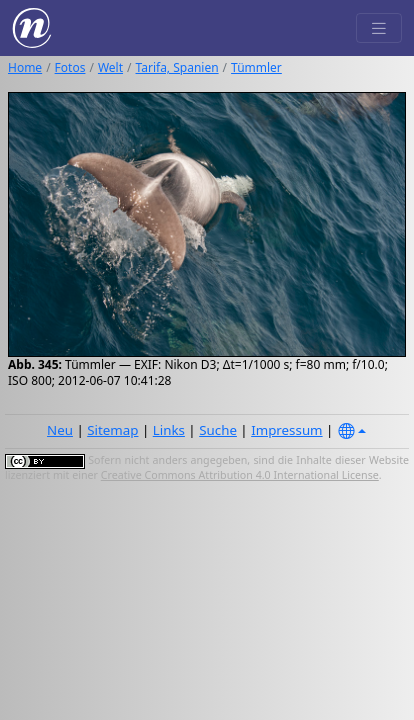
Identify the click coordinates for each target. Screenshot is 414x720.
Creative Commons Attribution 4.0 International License (240, 475)
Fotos (70, 67)
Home (25, 67)
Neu (60, 430)
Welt (110, 67)
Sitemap (112, 430)
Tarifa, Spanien (177, 67)
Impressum (286, 430)
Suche (218, 430)
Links (169, 430)
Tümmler (256, 67)
